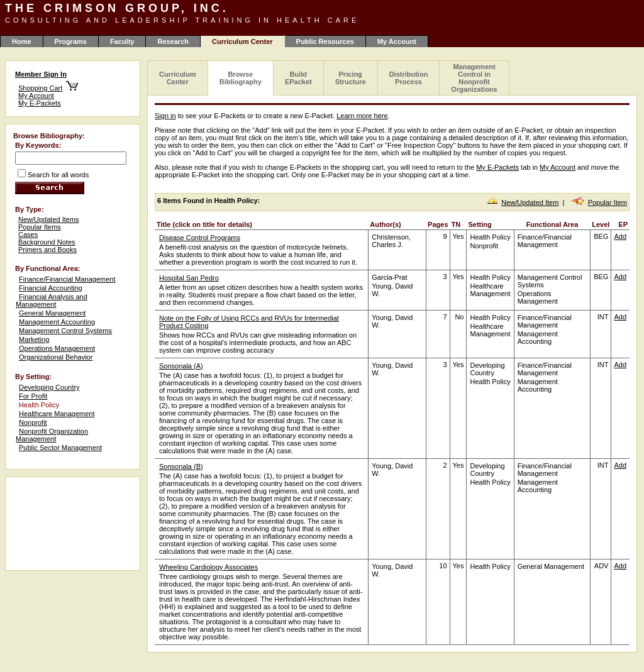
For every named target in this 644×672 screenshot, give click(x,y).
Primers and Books (47, 250)
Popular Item (608, 202)
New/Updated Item (530, 202)
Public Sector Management (60, 448)
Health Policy (39, 405)
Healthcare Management (57, 414)
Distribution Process (409, 78)
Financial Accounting (51, 288)
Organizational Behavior (56, 357)
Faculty (122, 41)
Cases (28, 234)
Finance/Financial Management (67, 279)
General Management (52, 313)
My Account (397, 41)
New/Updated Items (49, 219)
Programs (71, 41)
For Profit (33, 396)
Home (22, 41)
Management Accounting (57, 322)
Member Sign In (41, 74)
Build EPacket (298, 78)
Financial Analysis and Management (52, 300)
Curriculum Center (178, 78)
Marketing (34, 339)
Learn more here (362, 116)
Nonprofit (33, 422)
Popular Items (40, 227)
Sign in (165, 116)
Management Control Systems (65, 331)
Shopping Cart (40, 88)
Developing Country (49, 387)
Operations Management (57, 348)
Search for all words (58, 175)
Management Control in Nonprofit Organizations (474, 78)
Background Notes (47, 242)
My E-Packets (40, 103)
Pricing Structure (351, 78)
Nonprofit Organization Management (52, 435)
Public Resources (325, 41)
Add (620, 236)
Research (173, 41)
